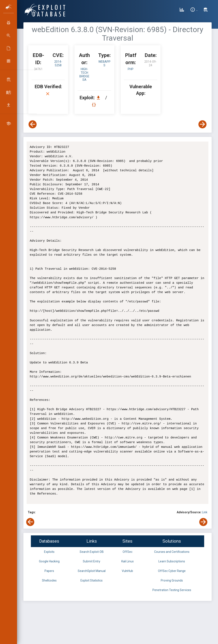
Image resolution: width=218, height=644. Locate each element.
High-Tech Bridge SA (84, 74)
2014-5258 (58, 63)
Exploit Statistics (92, 580)
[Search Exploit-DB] (206, 10)
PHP (131, 69)
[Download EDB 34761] (99, 98)
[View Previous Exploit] (33, 124)
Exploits (49, 552)
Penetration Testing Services (172, 590)
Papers (49, 571)
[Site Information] (194, 10)
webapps (104, 63)
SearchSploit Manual (92, 571)
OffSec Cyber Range (172, 571)
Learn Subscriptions (172, 561)
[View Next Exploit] (202, 124)
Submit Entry (92, 561)
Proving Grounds (172, 580)
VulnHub (127, 571)
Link (205, 512)
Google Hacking (49, 561)
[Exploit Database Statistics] (182, 10)
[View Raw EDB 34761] (94, 105)
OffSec (128, 552)
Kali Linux (128, 561)
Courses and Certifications (172, 552)
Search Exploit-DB (92, 552)
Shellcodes (49, 580)
